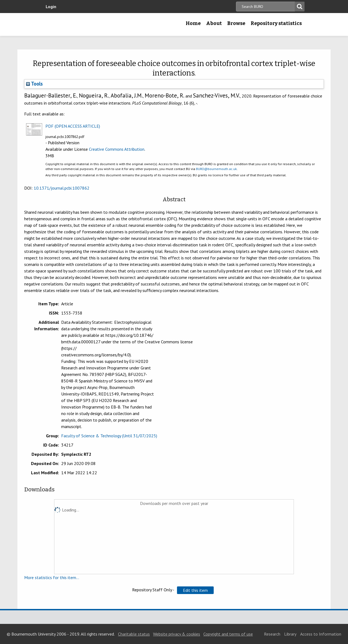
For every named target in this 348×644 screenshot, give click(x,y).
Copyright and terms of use (228, 634)
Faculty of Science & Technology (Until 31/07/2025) (109, 436)
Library (290, 634)
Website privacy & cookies (177, 634)
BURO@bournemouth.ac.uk (216, 169)
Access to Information (321, 634)
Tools (34, 84)
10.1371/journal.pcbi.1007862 (62, 188)
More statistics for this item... (52, 577)
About (214, 23)
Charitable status (134, 634)
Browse (236, 23)
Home (193, 23)
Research (272, 634)
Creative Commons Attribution (117, 149)
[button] (195, 590)
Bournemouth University (77, 24)
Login (51, 7)
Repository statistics (276, 23)
